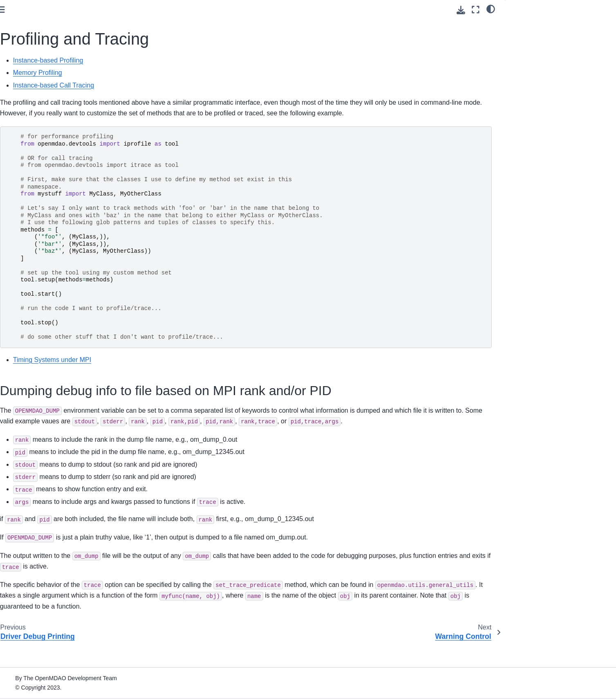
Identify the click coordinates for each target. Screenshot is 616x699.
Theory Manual (30, 217)
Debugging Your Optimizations (63, 347)
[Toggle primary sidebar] (137, 10)
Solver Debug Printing (52, 334)
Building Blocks (37, 256)
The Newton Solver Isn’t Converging (55, 365)
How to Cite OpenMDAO (43, 508)
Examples (24, 461)
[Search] (61, 68)
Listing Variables (45, 321)
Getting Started (30, 101)
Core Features (36, 243)
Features (23, 230)
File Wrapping (29, 611)
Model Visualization (43, 282)
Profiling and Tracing (53, 409)
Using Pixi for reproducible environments (63, 115)
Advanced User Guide (39, 183)
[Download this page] (461, 10)
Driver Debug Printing (52, 396)
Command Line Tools (38, 495)
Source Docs (27, 625)
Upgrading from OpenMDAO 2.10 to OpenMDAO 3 (58, 571)
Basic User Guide (34, 148)
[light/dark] (491, 9)
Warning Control (38, 422)
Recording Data (38, 269)
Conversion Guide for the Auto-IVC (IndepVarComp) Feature (56, 548)
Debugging (32, 295)
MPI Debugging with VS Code (63, 308)
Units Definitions (38, 434)
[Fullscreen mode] (476, 10)
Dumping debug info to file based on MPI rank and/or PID (559, 30)
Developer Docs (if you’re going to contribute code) (55, 643)
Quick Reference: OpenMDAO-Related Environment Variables (61, 594)
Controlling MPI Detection (57, 382)
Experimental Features (47, 447)
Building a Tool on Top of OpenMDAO (43, 526)
